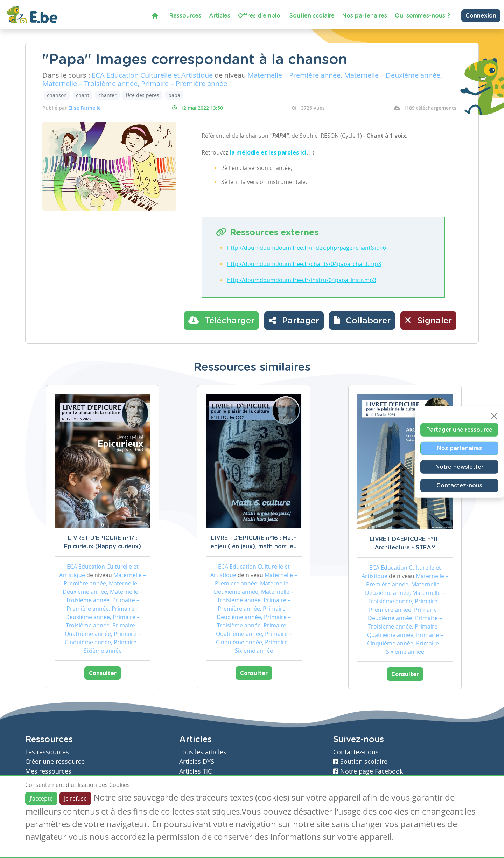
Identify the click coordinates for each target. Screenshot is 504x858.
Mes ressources (48, 771)
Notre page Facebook (368, 771)
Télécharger (221, 320)
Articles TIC (195, 771)
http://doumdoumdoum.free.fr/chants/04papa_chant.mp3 (304, 264)
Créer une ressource (55, 761)
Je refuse (75, 798)
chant (83, 95)
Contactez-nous (459, 485)
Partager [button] (294, 320)
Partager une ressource (459, 430)
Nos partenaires (365, 16)
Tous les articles (203, 752)
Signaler (428, 320)
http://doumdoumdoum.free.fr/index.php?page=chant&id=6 (307, 248)
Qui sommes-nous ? (422, 16)
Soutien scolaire (312, 16)
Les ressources (47, 752)
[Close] (494, 416)
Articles (220, 16)
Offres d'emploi (260, 16)
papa (174, 95)
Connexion (481, 16)
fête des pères (142, 95)
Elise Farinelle (85, 108)
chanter (107, 95)
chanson (57, 95)
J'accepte (41, 798)
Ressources (185, 16)
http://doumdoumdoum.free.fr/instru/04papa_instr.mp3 (302, 280)
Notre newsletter (459, 467)
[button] (362, 321)
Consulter (103, 673)
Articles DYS (197, 761)
